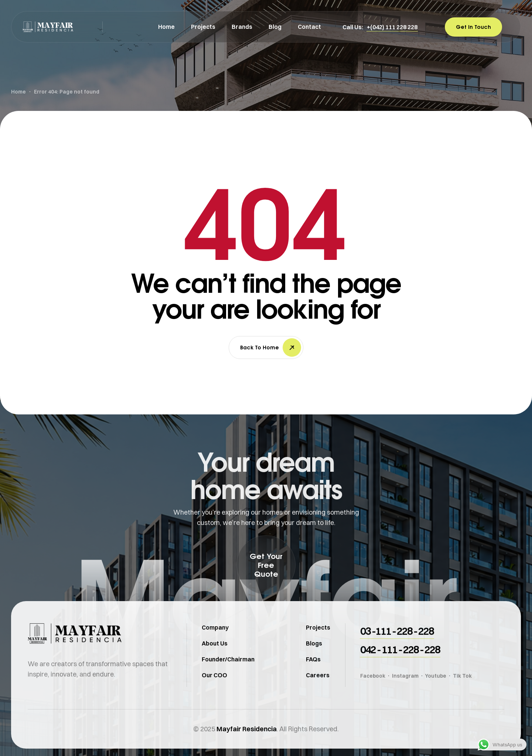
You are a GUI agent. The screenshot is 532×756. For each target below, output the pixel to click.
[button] (392, 27)
